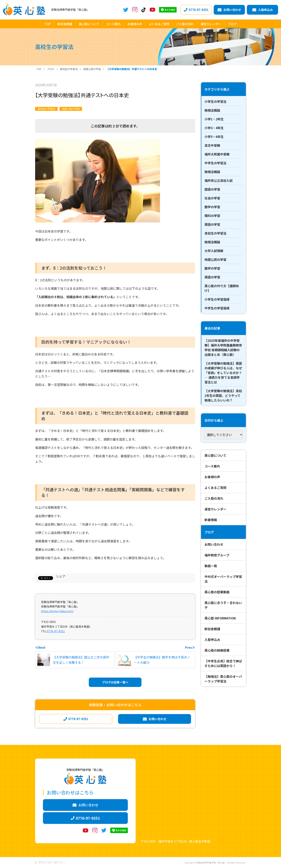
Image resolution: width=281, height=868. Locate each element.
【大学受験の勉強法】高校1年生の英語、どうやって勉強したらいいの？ (223, 395)
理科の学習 (212, 216)
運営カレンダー (215, 509)
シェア (61, 576)
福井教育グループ (217, 555)
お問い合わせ (214, 544)
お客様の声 (212, 477)
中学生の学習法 (215, 163)
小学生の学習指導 (217, 299)
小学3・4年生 (214, 128)
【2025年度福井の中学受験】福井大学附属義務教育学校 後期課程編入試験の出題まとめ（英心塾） (223, 347)
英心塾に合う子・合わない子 (223, 605)
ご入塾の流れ (214, 498)
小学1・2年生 (214, 119)
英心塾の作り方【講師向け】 (222, 288)
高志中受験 (212, 145)
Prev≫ (190, 647)
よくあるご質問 (215, 488)
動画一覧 (211, 566)
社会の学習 (212, 198)
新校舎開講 (212, 629)
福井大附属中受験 (217, 154)
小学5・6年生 (214, 137)
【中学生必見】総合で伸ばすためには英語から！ (223, 663)
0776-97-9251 (56, 631)
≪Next (40, 647)
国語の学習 (212, 189)
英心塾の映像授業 (217, 650)
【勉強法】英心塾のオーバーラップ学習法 (223, 679)
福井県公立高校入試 (219, 180)
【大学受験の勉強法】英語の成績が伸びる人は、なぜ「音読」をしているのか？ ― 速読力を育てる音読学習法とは (223, 373)
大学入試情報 (214, 251)
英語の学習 (212, 224)
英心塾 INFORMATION (220, 618)
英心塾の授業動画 (217, 592)
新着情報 (211, 520)
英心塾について (215, 455)
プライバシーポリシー (52, 862)
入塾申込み (212, 640)
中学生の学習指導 (217, 308)
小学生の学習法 (215, 101)
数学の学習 (212, 207)
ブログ (209, 532)
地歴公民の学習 (71, 109)
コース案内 (212, 466)
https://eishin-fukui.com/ (57, 611)
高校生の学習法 (46, 109)
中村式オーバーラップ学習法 (223, 579)
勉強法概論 (212, 110)
